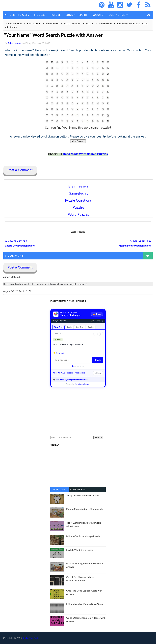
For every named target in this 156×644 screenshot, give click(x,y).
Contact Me (117, 15)
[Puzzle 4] (81, 367)
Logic (70, 15)
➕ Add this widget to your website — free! (70, 380)
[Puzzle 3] (78, 367)
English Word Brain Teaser (80, 550)
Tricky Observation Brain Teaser (82, 496)
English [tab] (91, 327)
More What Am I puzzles (63, 373)
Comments (78, 490)
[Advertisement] (78, 412)
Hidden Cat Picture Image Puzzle (83, 536)
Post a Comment (20, 170)
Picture (55, 15)
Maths (83, 15)
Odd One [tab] (80, 327)
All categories (80, 373)
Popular (60, 490)
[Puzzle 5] (83, 367)
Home (11, 15)
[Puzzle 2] (75, 367)
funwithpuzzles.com (83, 384)
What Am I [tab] (58, 327)
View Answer (78, 141)
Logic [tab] (69, 327)
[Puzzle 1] (73, 367)
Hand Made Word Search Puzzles (85, 154)
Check (98, 360)
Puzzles (23, 15)
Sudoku (98, 15)
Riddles (39, 15)
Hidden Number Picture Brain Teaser (85, 604)
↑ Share (98, 373)
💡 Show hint (59, 353)
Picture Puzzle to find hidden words (84, 509)
